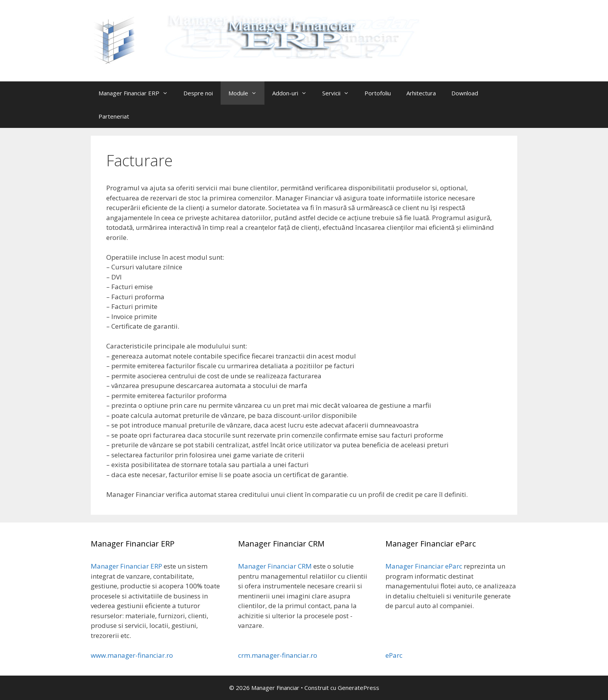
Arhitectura (421, 93)
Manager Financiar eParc (424, 566)
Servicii (339, 93)
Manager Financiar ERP (137, 93)
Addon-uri (293, 93)
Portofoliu (378, 93)
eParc (394, 655)
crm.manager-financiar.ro (278, 655)
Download (465, 93)
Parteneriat (114, 116)
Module (246, 93)
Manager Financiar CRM (275, 566)
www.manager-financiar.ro (132, 655)
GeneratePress (358, 688)
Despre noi (198, 93)
